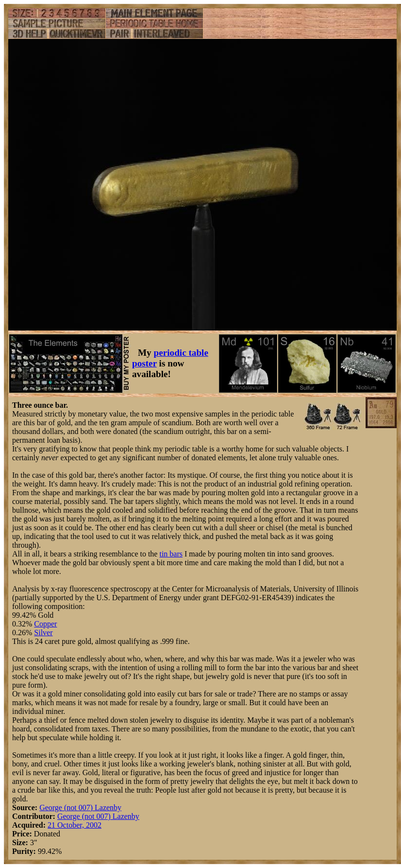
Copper (45, 624)
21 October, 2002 (75, 825)
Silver (43, 633)
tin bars (171, 554)
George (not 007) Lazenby (80, 807)
